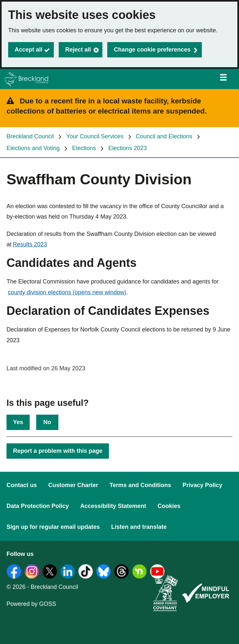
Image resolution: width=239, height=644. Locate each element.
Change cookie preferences (152, 50)
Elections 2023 (127, 148)
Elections (84, 148)
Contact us (22, 485)
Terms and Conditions (140, 485)
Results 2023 (30, 244)
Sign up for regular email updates (53, 527)
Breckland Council (30, 136)
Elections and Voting (33, 148)
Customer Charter (73, 485)
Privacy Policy (202, 485)
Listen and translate (139, 527)
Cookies (169, 506)
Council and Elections (164, 136)
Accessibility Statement (113, 506)
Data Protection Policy (38, 506)
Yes (18, 422)
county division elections (67, 292)
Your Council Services (95, 136)
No (47, 422)
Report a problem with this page (58, 451)
